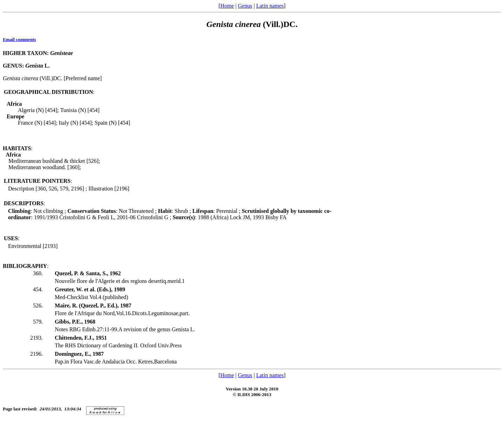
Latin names (270, 6)
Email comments (19, 39)
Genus (245, 6)
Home (227, 6)
